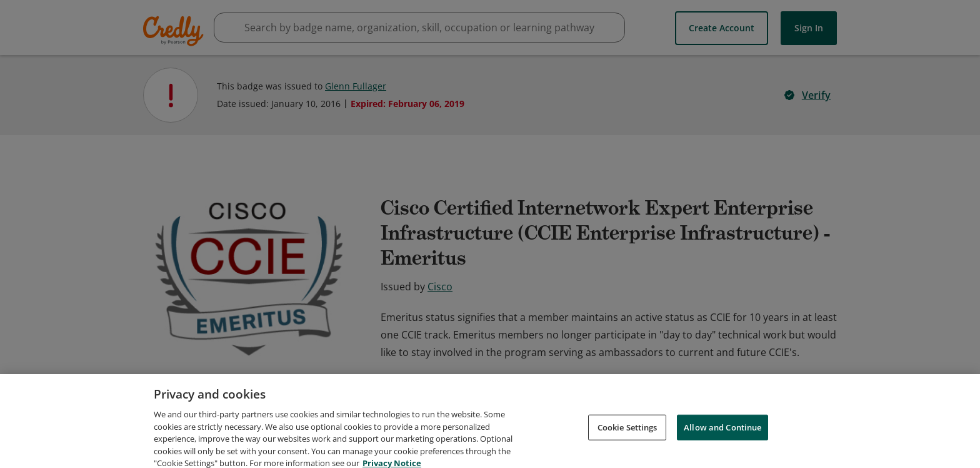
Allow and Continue (722, 443)
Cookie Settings (627, 443)
